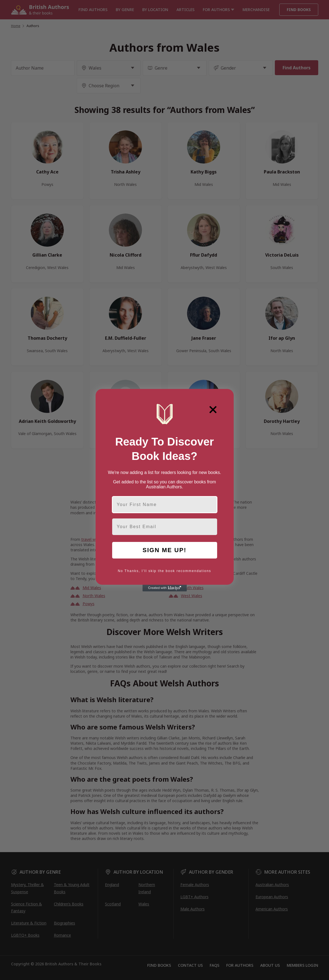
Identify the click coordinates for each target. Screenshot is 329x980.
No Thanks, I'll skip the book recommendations (164, 571)
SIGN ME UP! (164, 550)
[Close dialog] (213, 410)
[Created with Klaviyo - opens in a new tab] (165, 588)
